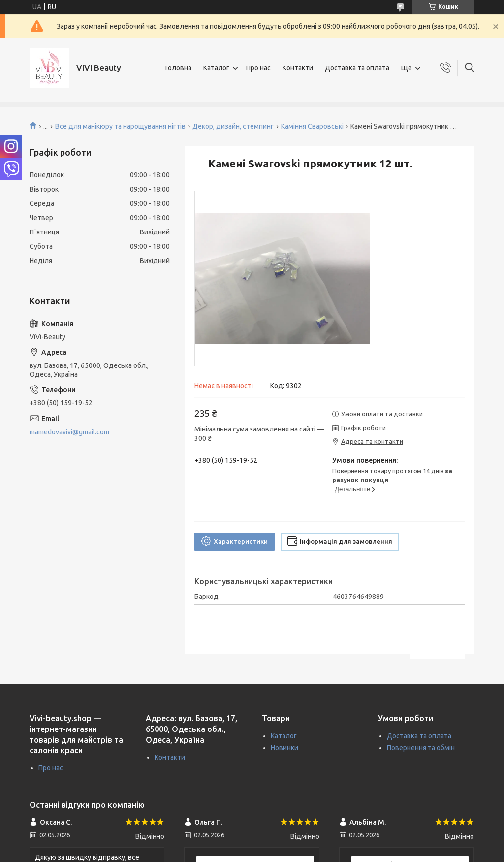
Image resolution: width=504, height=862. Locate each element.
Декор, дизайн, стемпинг (233, 126)
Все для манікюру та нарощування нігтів (120, 126)
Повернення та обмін (421, 748)
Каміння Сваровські (312, 126)
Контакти (298, 68)
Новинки (284, 748)
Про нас (258, 68)
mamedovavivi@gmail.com (69, 432)
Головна (178, 68)
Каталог (216, 68)
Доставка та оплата (357, 68)
